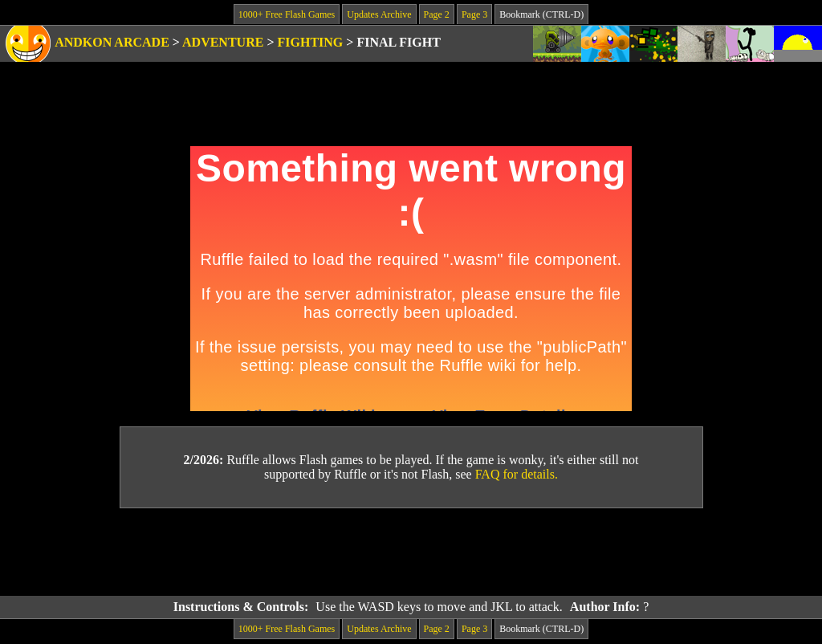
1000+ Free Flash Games (287, 14)
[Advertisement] (411, 552)
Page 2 (437, 14)
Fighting (311, 42)
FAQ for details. (517, 474)
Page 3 (474, 14)
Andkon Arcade (112, 42)
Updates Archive (379, 14)
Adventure (223, 42)
